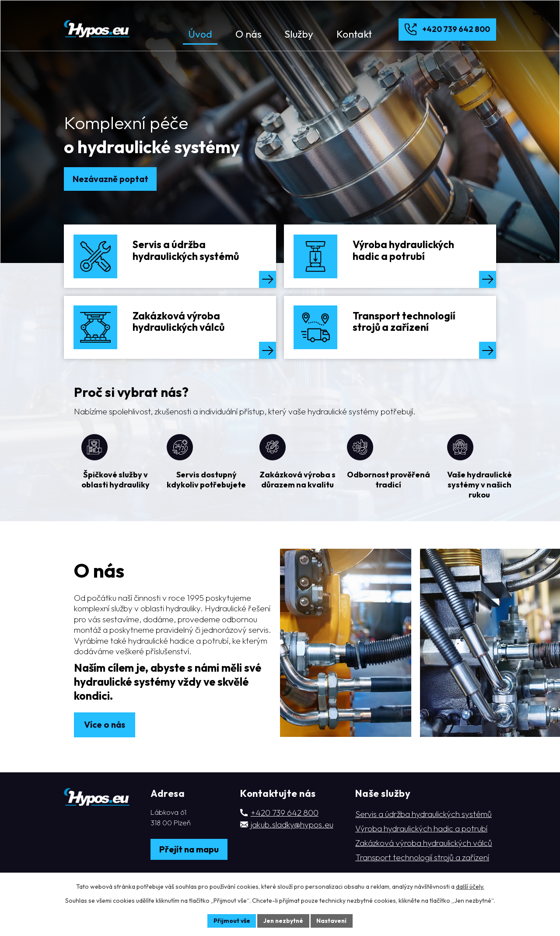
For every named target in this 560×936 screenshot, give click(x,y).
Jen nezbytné (283, 920)
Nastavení (333, 920)
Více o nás (105, 751)
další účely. (470, 886)
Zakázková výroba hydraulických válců (424, 869)
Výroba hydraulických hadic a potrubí (421, 854)
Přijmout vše (230, 920)
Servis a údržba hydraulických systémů (423, 840)
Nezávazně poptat (111, 179)
